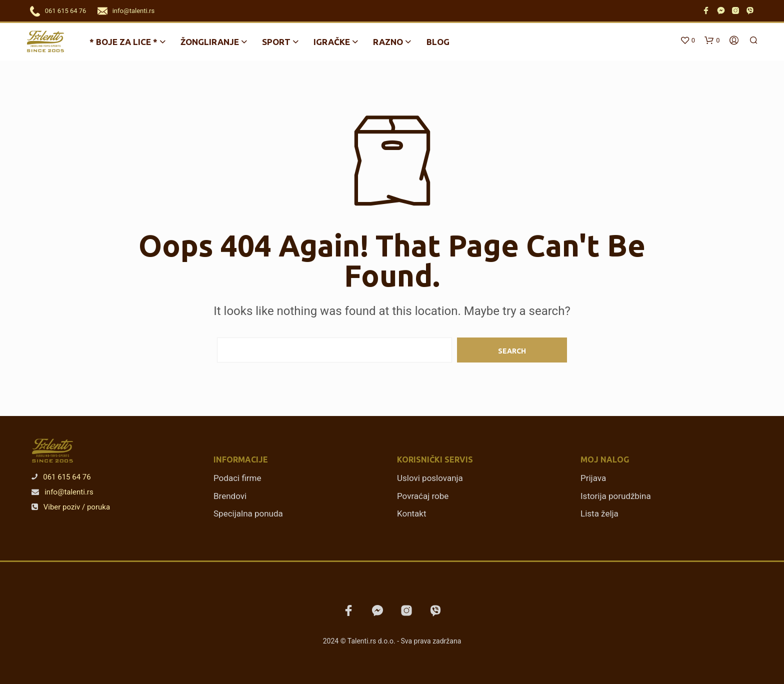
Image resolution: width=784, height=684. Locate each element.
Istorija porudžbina (616, 496)
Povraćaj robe (423, 496)
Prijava (593, 478)
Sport (276, 42)
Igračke (332, 42)
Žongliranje (210, 42)
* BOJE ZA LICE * (123, 42)
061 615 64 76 (66, 11)
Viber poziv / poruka (71, 507)
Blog (438, 42)
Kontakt (412, 513)
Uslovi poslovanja (430, 478)
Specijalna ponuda (248, 513)
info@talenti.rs (133, 11)
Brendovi (230, 496)
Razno (388, 42)
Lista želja (599, 513)
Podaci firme (237, 478)
